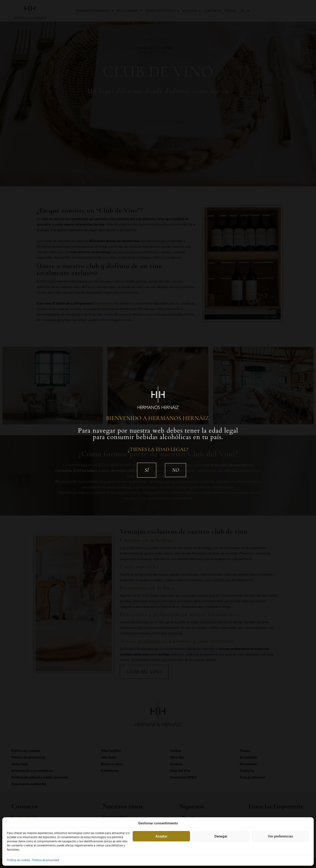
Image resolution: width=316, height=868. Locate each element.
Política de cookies (18, 860)
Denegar (221, 836)
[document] (158, 434)
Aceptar (161, 836)
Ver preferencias (280, 836)
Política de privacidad (46, 860)
